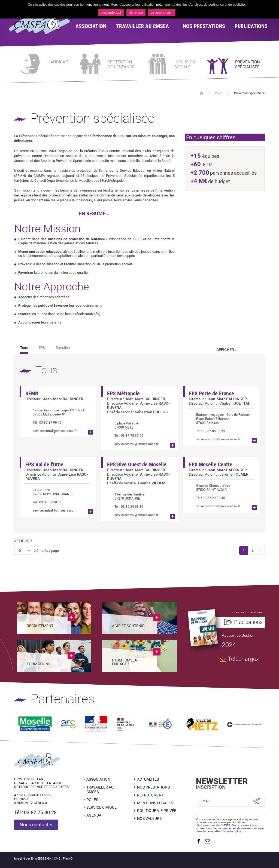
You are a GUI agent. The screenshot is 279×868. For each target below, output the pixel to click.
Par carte (245, 350)
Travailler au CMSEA (100, 789)
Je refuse (136, 13)
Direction (63, 348)
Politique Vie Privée (157, 811)
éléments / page (46, 551)
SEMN (32, 393)
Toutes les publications (246, 612)
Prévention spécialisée (249, 93)
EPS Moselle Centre (211, 464)
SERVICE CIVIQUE (101, 807)
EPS (42, 348)
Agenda (94, 815)
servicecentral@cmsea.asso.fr (50, 431)
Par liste (255, 350)
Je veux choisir (162, 13)
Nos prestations (153, 787)
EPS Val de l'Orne (44, 464)
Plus (91, 432)
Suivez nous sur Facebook (199, 841)
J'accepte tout (111, 13)
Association (98, 779)
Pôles (219, 93)
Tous (24, 348)
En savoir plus (232, 831)
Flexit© (68, 859)
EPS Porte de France (211, 393)
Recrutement (150, 795)
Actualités (148, 779)
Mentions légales (155, 803)
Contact (207, 841)
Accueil (201, 93)
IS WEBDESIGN (41, 859)
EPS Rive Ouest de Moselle (137, 464)
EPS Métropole (123, 393)
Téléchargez (243, 659)
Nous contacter (36, 825)
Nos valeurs (149, 818)
